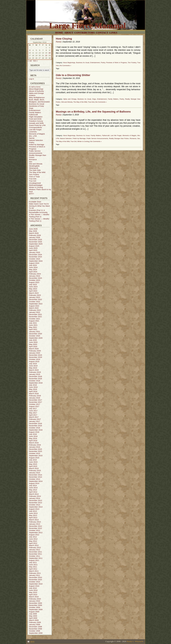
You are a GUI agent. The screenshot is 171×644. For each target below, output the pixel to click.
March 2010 (34, 597)
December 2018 (35, 376)
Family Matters (35, 112)
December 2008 (35, 627)
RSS (32, 642)
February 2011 (35, 573)
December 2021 (35, 314)
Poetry (32, 142)
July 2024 (33, 265)
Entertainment (35, 110)
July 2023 (33, 284)
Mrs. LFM (33, 136)
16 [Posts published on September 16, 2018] (50, 53)
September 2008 (36, 633)
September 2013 (36, 507)
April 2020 (33, 346)
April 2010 (33, 595)
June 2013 (33, 513)
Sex (31, 162)
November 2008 (35, 629)
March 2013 (34, 520)
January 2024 (34, 276)
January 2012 (34, 550)
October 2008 (34, 631)
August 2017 (34, 406)
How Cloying (64, 39)
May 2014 (33, 490)
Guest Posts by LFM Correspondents (37, 126)
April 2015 (33, 466)
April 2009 (33, 618)
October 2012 (34, 530)
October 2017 (34, 404)
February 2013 (35, 522)
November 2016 (35, 426)
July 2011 (33, 562)
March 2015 (34, 468)
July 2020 (33, 340)
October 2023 (34, 280)
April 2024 (33, 272)
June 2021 (33, 325)
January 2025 (34, 252)
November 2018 (35, 379)
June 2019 (33, 366)
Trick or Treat (34, 177)
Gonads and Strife (36, 123)
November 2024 (35, 257)
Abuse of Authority (36, 91)
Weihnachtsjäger (36, 185)
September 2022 (36, 304)
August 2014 (34, 483)
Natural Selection (36, 140)
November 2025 (35, 242)
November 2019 (35, 357)
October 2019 (34, 359)
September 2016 (36, 430)
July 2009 (33, 614)
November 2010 (35, 580)
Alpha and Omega (36, 93)
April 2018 (33, 391)
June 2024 (33, 267)
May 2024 (33, 269)
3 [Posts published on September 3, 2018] (30, 50)
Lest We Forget (35, 130)
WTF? (31, 194)
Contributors (85, 33)
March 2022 (34, 308)
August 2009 (34, 612)
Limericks (33, 132)
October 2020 (34, 336)
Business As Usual (37, 104)
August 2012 (34, 535)
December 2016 (35, 423)
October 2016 (34, 428)
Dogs (31, 108)
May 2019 (33, 368)
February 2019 (35, 372)
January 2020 (34, 353)
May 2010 (33, 592)
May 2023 (33, 289)
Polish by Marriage (37, 145)
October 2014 (34, 479)
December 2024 (35, 255)
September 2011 (36, 558)
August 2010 (34, 586)
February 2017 (35, 419)
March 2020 (34, 349)
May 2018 (33, 389)
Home (59, 33)
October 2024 (34, 259)
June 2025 (33, 248)
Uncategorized (35, 183)
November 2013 (35, 503)
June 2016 (33, 436)
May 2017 (33, 413)
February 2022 (35, 310)
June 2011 (33, 565)
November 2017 (35, 402)
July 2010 (33, 588)
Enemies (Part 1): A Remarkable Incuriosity (38, 211)
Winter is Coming (36, 187)
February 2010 (35, 599)
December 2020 (35, 334)
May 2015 (33, 464)
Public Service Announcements (36, 152)
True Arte (33, 179)
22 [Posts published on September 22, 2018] (46, 55)
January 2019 (34, 374)
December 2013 (35, 500)
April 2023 (33, 291)
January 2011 (34, 575)
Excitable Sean (35, 202)
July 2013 (33, 511)
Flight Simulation (36, 117)
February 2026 (35, 235)
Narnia (32, 138)
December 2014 (35, 475)
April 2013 (33, 518)
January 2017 (34, 421)
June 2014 (33, 488)
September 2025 (36, 244)
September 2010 (36, 584)
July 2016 (33, 434)
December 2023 (35, 278)
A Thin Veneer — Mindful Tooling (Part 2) (39, 216)
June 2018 (33, 387)
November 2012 (35, 528)
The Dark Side (35, 170)
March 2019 (34, 370)
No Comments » (65, 66)
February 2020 (35, 351)
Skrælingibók (34, 166)
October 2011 (34, 556)
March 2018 (34, 394)
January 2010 (34, 601)
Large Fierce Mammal (87, 26)
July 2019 (33, 364)
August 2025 (34, 246)
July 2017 (33, 408)
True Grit (33, 181)
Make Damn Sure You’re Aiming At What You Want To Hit (39, 206)
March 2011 (34, 571)
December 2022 (35, 299)
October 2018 (34, 381)
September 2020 (36, 338)
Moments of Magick (37, 134)
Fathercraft (33, 115)
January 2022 (34, 312)
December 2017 (35, 400)
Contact (102, 33)
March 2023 (34, 293)
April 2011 (33, 569)
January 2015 (34, 473)
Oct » (35, 61)
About (69, 33)
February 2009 (35, 622)
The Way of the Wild (37, 172)
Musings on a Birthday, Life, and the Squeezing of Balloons (93, 112)
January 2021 (34, 332)
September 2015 (36, 456)
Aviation (32, 95)
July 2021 (33, 323)
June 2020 (33, 342)
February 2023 (35, 295)
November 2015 (35, 451)
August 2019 (34, 361)
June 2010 (33, 590)
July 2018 (33, 385)
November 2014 (35, 477)
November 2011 (35, 554)
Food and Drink (35, 119)
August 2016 (34, 432)
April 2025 (33, 250)
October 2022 (34, 302)
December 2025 (35, 240)
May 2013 (33, 515)
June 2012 (33, 539)
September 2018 (36, 383)
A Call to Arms (35, 87)
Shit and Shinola (36, 164)
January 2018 (34, 398)
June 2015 (33, 462)
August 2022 (34, 306)
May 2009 (33, 616)
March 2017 (34, 417)
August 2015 (34, 458)
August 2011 (34, 560)
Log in (31, 79)
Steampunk (34, 168)
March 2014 (34, 494)
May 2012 (33, 541)
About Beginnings (36, 89)
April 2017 (33, 415)
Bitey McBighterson (37, 97)
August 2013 (34, 509)
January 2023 (34, 297)
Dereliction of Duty (36, 106)
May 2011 (33, 567)
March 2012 (34, 545)
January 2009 (34, 624)
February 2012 (35, 547)
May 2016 (33, 438)
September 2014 (36, 481)
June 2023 (33, 287)
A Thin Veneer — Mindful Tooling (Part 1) (39, 220)
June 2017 (33, 411)
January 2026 (34, 237)
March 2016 (34, 443)
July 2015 (33, 460)
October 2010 (34, 582)
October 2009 (34, 607)
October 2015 (34, 453)
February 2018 (35, 396)
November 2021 (35, 317)
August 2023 (34, 282)
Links (113, 33)
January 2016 (34, 447)
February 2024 (35, 274)
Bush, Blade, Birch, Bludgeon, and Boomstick (39, 101)
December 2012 (35, 526)
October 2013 (34, 505)
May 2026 (33, 231)
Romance (33, 159)
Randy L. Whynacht (135, 641)
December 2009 (35, 603)
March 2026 (34, 233)
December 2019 (35, 355)
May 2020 (33, 344)
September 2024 (36, 261)
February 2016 (35, 445)
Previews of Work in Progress (116, 63)
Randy (59, 42)
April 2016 (33, 441)
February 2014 (35, 496)
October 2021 (34, 319)
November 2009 (35, 605)
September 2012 (36, 533)
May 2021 (33, 327)
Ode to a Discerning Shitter (73, 75)
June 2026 (33, 229)
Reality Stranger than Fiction (119, 138)
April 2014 (33, 492)
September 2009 (36, 609)
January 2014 (34, 498)
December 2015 (35, 449)
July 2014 (33, 485)
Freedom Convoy (36, 121)
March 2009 (34, 620)
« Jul (30, 61)
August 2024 (34, 263)
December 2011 (35, 552)
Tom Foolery (34, 174)
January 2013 (34, 524)
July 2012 (33, 537)
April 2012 (33, 543)
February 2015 (35, 470)
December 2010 (35, 577)
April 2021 (33, 329)
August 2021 (34, 321)
